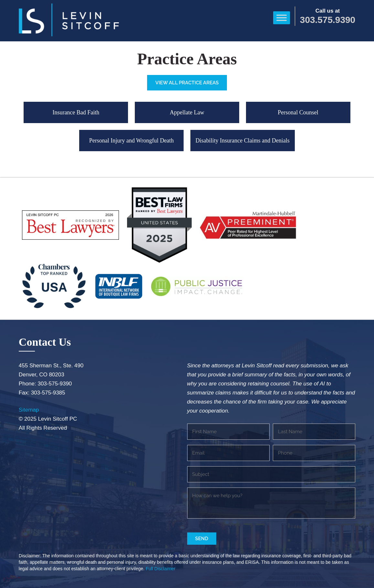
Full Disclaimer (161, 569)
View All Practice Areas (187, 83)
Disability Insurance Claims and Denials (243, 141)
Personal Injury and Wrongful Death (132, 141)
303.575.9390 (328, 20)
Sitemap (29, 410)
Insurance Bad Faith (76, 112)
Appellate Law (187, 112)
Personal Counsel (298, 112)
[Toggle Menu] (282, 18)
